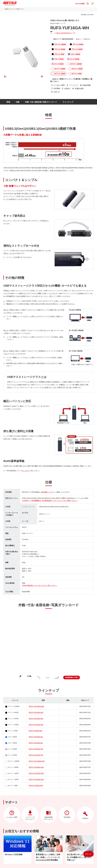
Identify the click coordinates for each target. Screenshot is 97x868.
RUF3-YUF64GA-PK (36, 749)
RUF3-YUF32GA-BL (36, 743)
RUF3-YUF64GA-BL (36, 737)
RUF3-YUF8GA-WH (36, 785)
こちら (26, 471)
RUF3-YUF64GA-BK (36, 712)
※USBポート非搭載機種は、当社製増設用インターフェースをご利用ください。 (50, 500)
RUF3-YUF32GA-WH (36, 773)
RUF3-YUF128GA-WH (37, 761)
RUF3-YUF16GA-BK (36, 725)
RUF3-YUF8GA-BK (36, 731)
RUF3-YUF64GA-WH (36, 767)
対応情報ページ (46, 492)
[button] (72, 678)
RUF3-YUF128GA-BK (36, 706)
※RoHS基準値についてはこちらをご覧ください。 (40, 585)
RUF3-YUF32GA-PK (36, 755)
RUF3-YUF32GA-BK (36, 718)
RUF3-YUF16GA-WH (36, 779)
